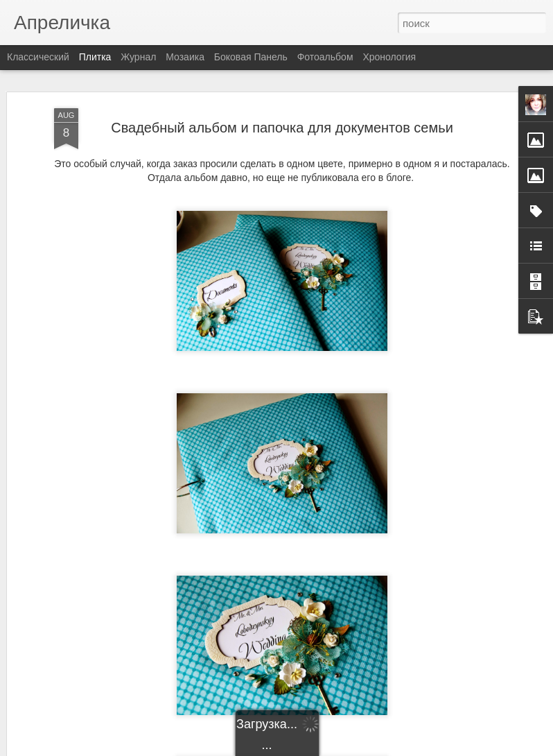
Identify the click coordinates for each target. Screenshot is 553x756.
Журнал (138, 57)
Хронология (389, 57)
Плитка (95, 57)
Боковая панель (251, 57)
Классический (38, 57)
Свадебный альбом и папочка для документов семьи (282, 128)
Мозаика (185, 57)
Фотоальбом (325, 57)
